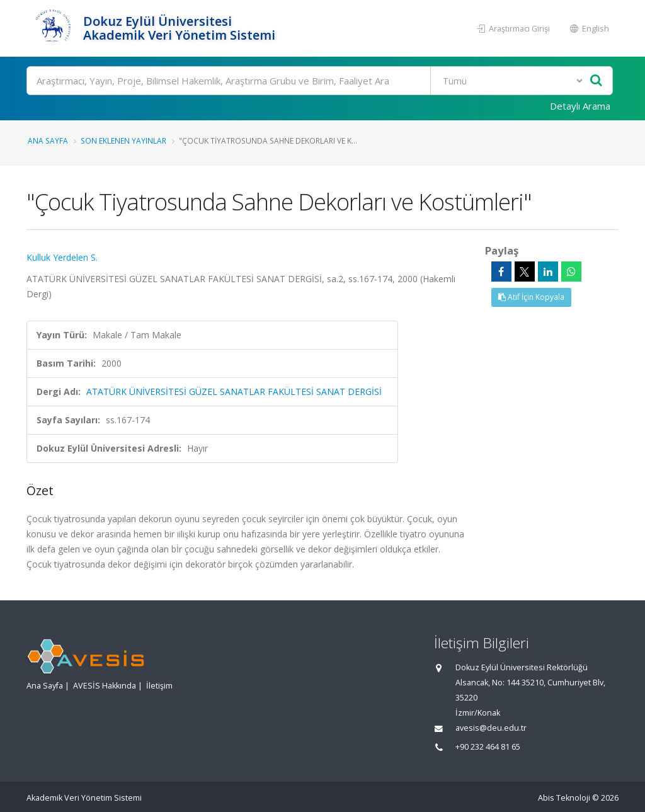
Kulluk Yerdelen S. (62, 257)
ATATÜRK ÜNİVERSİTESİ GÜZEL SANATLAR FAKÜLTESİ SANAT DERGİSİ (234, 392)
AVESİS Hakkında (105, 686)
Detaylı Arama (580, 106)
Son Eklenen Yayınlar (123, 140)
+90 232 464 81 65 (488, 747)
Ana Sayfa (48, 140)
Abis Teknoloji (564, 798)
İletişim (159, 686)
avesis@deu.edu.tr (491, 728)
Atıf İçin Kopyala (531, 297)
